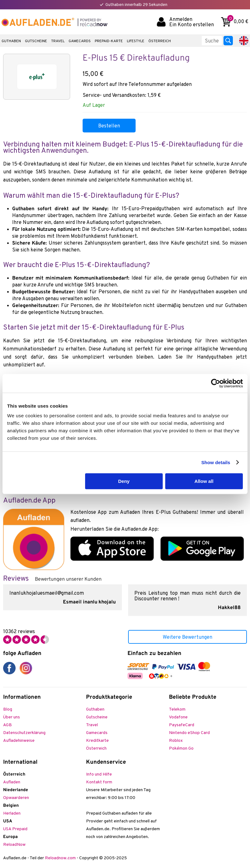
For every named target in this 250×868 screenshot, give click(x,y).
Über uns (12, 717)
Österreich (160, 41)
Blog (8, 709)
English (244, 41)
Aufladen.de (37, 22)
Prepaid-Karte (109, 41)
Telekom (177, 709)
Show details (216, 462)
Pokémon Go (181, 749)
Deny (124, 481)
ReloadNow (14, 845)
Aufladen (12, 782)
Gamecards (80, 41)
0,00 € (238, 21)
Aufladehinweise (19, 741)
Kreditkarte (97, 741)
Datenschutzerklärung (24, 733)
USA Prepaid (15, 829)
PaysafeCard (182, 725)
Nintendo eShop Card (189, 733)
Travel (58, 41)
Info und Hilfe (99, 774)
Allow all (204, 481)
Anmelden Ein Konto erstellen (192, 22)
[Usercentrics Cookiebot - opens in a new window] (216, 383)
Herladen (12, 813)
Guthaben (11, 41)
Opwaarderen (16, 798)
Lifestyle (136, 41)
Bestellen (109, 126)
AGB (7, 725)
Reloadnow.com (60, 858)
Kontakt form (99, 782)
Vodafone (178, 717)
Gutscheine (36, 41)
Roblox (176, 741)
